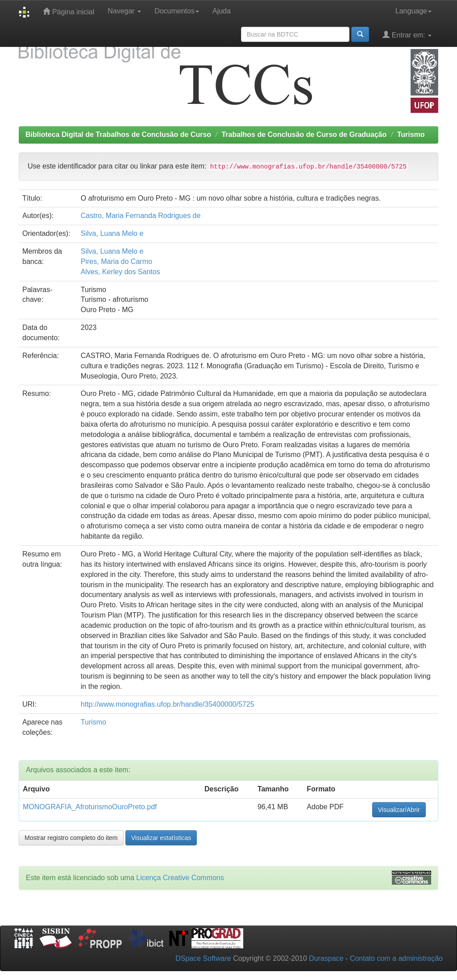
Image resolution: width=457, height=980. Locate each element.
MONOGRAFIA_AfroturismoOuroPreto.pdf (90, 807)
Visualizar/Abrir (399, 810)
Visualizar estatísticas (161, 838)
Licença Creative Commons (180, 878)
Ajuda (222, 11)
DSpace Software (203, 958)
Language (413, 11)
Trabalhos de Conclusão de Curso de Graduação (304, 134)
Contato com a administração (396, 958)
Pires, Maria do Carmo (116, 261)
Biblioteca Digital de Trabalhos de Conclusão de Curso (118, 134)
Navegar (124, 11)
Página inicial (69, 11)
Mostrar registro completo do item (71, 838)
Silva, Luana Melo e (112, 233)
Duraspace (326, 958)
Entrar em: (407, 35)
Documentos (177, 11)
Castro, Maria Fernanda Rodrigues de (141, 216)
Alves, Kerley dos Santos (120, 272)
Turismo (411, 134)
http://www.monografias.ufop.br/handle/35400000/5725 (168, 704)
